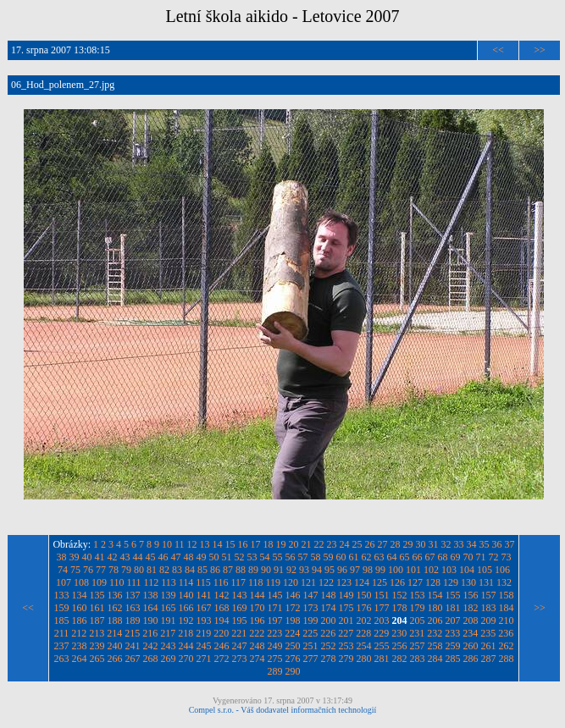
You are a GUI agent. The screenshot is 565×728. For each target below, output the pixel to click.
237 (62, 646)
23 (332, 544)
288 (507, 659)
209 (489, 620)
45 (151, 557)
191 (169, 620)
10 (167, 544)
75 (75, 570)
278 (329, 659)
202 (364, 620)
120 (291, 582)
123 (344, 582)
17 (256, 544)
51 (227, 557)
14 (218, 544)
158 (507, 595)
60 (341, 557)
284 (435, 659)
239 (97, 646)
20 (294, 544)
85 (202, 570)
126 (397, 582)
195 (240, 620)
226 (328, 633)
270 (186, 659)
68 (443, 557)
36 (497, 544)
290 (293, 671)
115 (203, 582)
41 (100, 557)
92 (291, 570)
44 (138, 557)
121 (308, 582)
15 (230, 544)
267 (133, 659)
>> (540, 50)
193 (204, 620)
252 (329, 646)
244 (186, 646)
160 (80, 608)
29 (408, 544)
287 (489, 659)
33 (459, 544)
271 (204, 659)
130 (468, 582)
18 (269, 544)
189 (133, 620)
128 (433, 582)
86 (215, 570)
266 (115, 659)
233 (452, 633)
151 (382, 595)
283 (418, 659)
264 (80, 659)
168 (222, 608)
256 (400, 646)
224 (292, 633)
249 (275, 646)
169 (240, 608)
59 (329, 557)
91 (279, 570)
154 (435, 595)
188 (115, 620)
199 (311, 620)
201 (346, 620)
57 (303, 557)
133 (62, 595)
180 (435, 608)
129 (451, 582)
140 (186, 595)
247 (240, 646)
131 (486, 582)
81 (152, 570)
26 (370, 544)
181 (453, 608)
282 (400, 659)
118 (256, 582)
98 (368, 570)
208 (471, 620)
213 (97, 633)
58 (316, 557)
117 (238, 582)
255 (382, 646)
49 (202, 557)
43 (125, 557)
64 (392, 557)
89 (253, 570)
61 (354, 557)
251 (311, 646)
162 (115, 608)
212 (79, 633)
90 (266, 570)
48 (189, 557)
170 (258, 608)
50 (214, 557)
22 (319, 544)
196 (258, 620)
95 (330, 570)
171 (275, 608)
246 (222, 646)
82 (164, 570)
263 (62, 659)
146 (293, 595)
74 (63, 570)
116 (221, 582)
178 (400, 608)
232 (435, 633)
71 (481, 557)
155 (453, 595)
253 (346, 646)
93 (304, 570)
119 (274, 582)
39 (75, 557)
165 (169, 608)
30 (421, 544)
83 (177, 570)
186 (80, 620)
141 (204, 595)
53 (252, 557)
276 (293, 659)
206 (435, 620)
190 (151, 620)
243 (169, 646)
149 (346, 595)
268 (151, 659)
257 (418, 646)
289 (275, 671)
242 (151, 646)
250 (293, 646)
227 (346, 633)
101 (413, 570)
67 (430, 557)
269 (169, 659)
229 (381, 633)
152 (400, 595)
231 (417, 633)
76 (88, 570)
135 (97, 595)
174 (329, 608)
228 (363, 633)
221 (239, 633)
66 (418, 557)
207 (453, 620)
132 (504, 582)
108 (81, 582)
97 (355, 570)
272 (222, 659)
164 (151, 608)
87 (228, 570)
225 (310, 633)
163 (133, 608)
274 (258, 659)
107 (64, 582)
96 (342, 570)
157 (489, 595)
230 (399, 633)
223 (274, 633)
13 (205, 544)
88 (241, 570)
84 (190, 570)
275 (275, 659)
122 (326, 582)
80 (139, 570)
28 (396, 544)
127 (415, 582)
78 (114, 570)
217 (168, 633)
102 (431, 570)
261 (489, 646)
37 (510, 544)
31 (434, 544)
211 (62, 633)
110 (117, 582)
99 (380, 570)
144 (258, 595)
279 (346, 659)
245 (204, 646)
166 (186, 608)
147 (311, 595)
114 (186, 582)
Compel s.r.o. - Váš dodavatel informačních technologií (283, 710)
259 (453, 646)
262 (507, 646)
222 (257, 633)
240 (115, 646)
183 (489, 608)
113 (169, 582)
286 (471, 659)
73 (507, 557)
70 (468, 557)
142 (222, 595)
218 (186, 633)
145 (275, 595)
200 (329, 620)
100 (396, 570)
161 (97, 608)
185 (62, 620)
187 (97, 620)
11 (180, 544)
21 (307, 544)
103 (449, 570)
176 (364, 608)
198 (293, 620)
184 (507, 608)
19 (281, 544)
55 (278, 557)
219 (203, 633)
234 (470, 633)
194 (222, 620)
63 (379, 557)
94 (317, 570)
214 (114, 633)
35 (485, 544)
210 (507, 620)
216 (150, 633)
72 (494, 557)
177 (382, 608)
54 (265, 557)
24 (345, 544)
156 (471, 595)
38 (62, 557)
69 (456, 557)
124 (362, 582)
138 (151, 595)
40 (87, 557)
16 (243, 544)
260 (471, 646)
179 (418, 608)
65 (405, 557)
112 (152, 582)
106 (502, 570)
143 (240, 595)
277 (311, 659)
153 (418, 595)
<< (498, 50)
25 (357, 544)
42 (113, 557)
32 (446, 544)
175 (346, 608)
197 (275, 620)
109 (99, 582)
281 (382, 659)
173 (311, 608)
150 (364, 595)
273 (240, 659)
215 (132, 633)
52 (240, 557)
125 (379, 582)
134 (80, 595)
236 (506, 633)
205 (418, 620)
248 (258, 646)
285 (453, 659)
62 (367, 557)
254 (364, 646)
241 (133, 646)
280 (364, 659)
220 (221, 633)
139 (169, 595)
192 (186, 620)
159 (62, 608)
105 (485, 570)
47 (176, 557)
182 (471, 608)
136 (115, 595)
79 (126, 570)
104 (467, 570)
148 (329, 595)
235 (488, 633)
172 (293, 608)
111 (133, 582)
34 (472, 544)
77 (101, 570)
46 (163, 557)
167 (204, 608)
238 (80, 646)
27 (383, 544)
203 (382, 620)
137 (133, 595)
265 (97, 659)
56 (291, 557)
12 (192, 544)
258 (435, 646)
